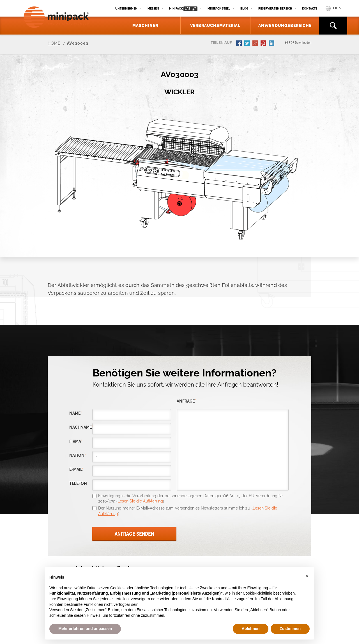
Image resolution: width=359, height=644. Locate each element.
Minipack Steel (219, 9)
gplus (256, 44)
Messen (153, 9)
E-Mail (76, 470)
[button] (307, 576)
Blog (244, 9)
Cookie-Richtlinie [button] (257, 593)
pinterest (264, 44)
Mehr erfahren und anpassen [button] (85, 629)
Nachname (81, 427)
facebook (240, 44)
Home (54, 43)
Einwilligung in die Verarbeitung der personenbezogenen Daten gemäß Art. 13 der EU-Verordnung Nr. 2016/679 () (191, 499)
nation (78, 455)
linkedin (272, 44)
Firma (76, 441)
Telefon (78, 484)
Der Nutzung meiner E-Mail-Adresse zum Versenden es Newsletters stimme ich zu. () (188, 511)
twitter (248, 44)
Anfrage (186, 401)
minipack (183, 9)
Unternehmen (126, 9)
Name (76, 413)
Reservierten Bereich (275, 9)
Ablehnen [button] (251, 629)
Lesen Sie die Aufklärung (140, 501)
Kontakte (310, 9)
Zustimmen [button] (290, 629)
